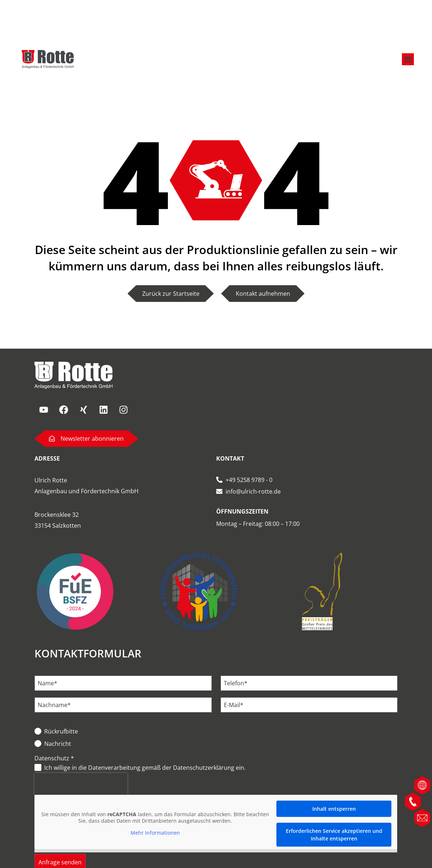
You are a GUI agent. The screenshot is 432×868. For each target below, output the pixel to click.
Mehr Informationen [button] (156, 833)
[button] (408, 58)
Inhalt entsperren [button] (334, 809)
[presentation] (81, 784)
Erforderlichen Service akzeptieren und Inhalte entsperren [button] (334, 835)
